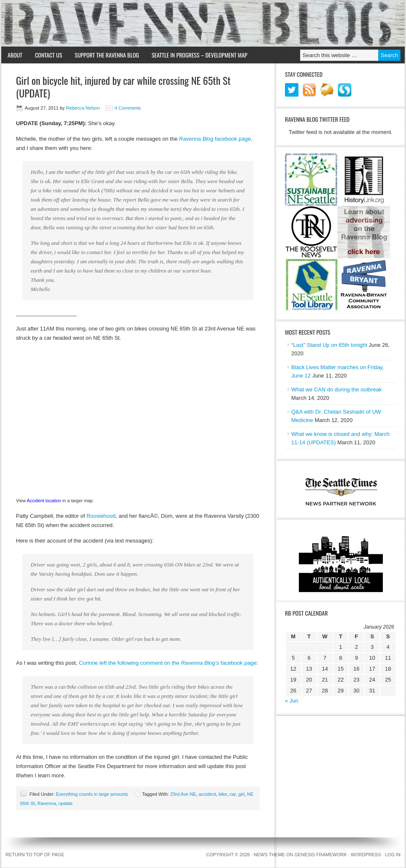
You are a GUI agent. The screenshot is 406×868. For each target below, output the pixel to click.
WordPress (366, 855)
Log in (393, 855)
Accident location (44, 501)
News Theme (269, 855)
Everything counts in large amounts (92, 794)
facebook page (232, 139)
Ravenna (47, 803)
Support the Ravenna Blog (107, 55)
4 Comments (128, 108)
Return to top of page (35, 855)
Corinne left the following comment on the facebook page (168, 663)
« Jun (292, 701)
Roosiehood (101, 516)
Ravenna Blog (203, 24)
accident (207, 794)
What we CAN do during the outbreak (336, 389)
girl (241, 794)
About (15, 55)
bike (223, 794)
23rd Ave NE (183, 794)
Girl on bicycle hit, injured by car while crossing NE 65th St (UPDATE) (123, 87)
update (66, 803)
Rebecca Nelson (83, 108)
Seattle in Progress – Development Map (200, 55)
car (233, 794)
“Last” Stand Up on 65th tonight (329, 345)
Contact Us (49, 55)
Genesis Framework (321, 855)
